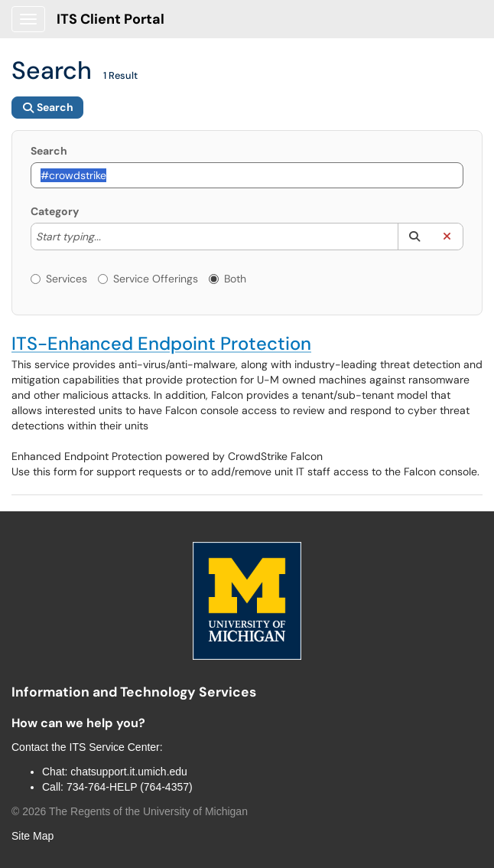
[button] (414, 237)
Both (227, 279)
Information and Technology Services (134, 692)
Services (59, 279)
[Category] (109, 237)
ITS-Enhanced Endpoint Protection (161, 343)
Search (49, 151)
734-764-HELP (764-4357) (130, 787)
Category (55, 211)
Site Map (32, 836)
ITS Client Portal (110, 19)
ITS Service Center (115, 747)
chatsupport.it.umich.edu (129, 772)
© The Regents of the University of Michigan (130, 811)
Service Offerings (148, 279)
